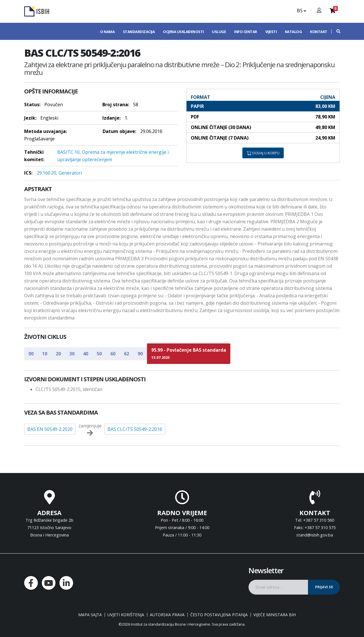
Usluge (219, 32)
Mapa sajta (90, 615)
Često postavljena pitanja (219, 615)
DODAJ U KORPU (263, 153)
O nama (107, 32)
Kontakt (319, 32)
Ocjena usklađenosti (183, 32)
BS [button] (301, 11)
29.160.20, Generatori (59, 173)
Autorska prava (167, 615)
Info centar (246, 32)
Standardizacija (139, 32)
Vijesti (271, 32)
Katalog (293, 32)
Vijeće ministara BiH (275, 615)
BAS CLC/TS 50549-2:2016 (135, 429)
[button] (336, 31)
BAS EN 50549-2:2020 (50, 429)
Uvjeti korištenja (126, 615)
